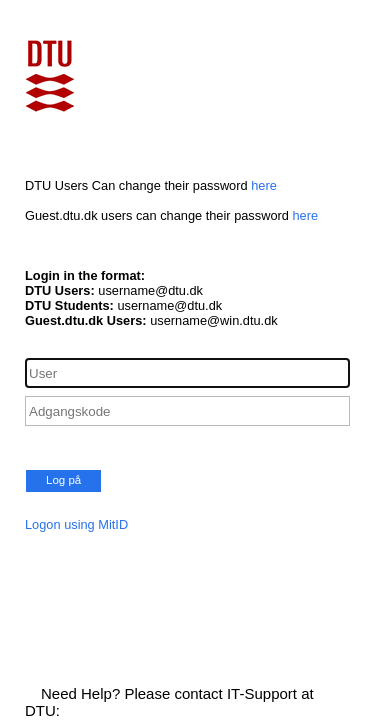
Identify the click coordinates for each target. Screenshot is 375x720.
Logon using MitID (76, 524)
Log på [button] (63, 480)
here (264, 185)
